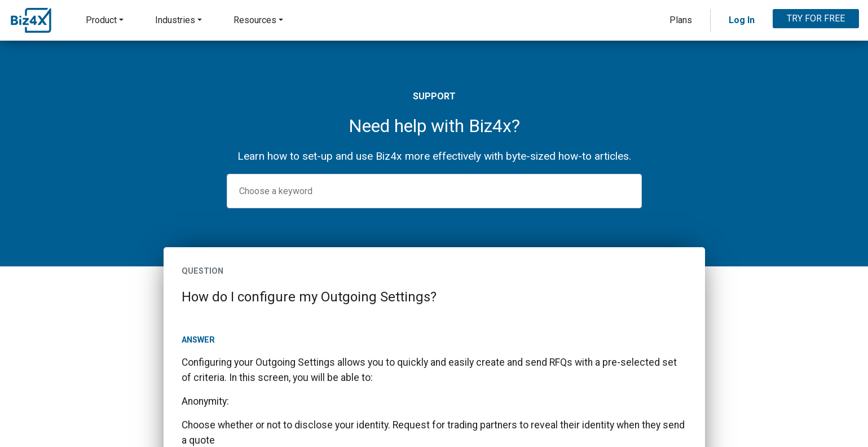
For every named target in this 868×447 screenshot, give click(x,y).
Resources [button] (255, 20)
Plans (681, 20)
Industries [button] (175, 20)
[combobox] (434, 191)
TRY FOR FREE (816, 18)
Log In (742, 20)
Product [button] (101, 20)
